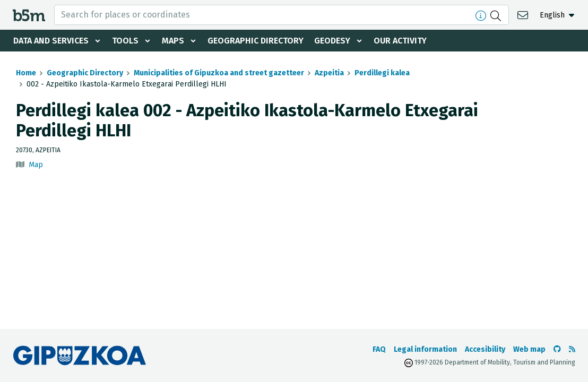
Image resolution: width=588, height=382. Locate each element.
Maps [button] (173, 41)
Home (26, 73)
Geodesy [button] (332, 41)
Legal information (425, 349)
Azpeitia (329, 73)
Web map (529, 349)
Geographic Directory (256, 41)
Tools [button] (125, 41)
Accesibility (485, 349)
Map (36, 165)
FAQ (379, 349)
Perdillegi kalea (382, 73)
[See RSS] (572, 349)
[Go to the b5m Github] (557, 349)
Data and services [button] (51, 41)
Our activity (400, 41)
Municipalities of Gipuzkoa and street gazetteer (219, 73)
